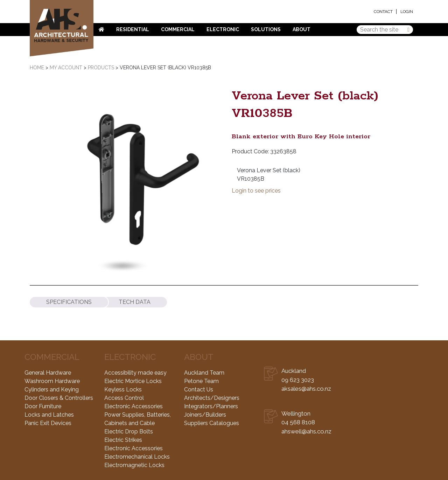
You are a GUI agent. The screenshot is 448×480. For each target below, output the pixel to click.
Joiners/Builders (205, 415)
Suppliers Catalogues (212, 423)
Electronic (223, 29)
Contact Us (199, 389)
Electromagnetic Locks (134, 465)
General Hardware (48, 373)
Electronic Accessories (134, 406)
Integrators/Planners (211, 406)
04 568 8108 (298, 422)
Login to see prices (256, 191)
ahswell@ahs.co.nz (306, 431)
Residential (133, 29)
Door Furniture (43, 406)
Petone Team (201, 381)
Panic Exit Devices (48, 423)
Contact (383, 12)
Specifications (69, 302)
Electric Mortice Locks (133, 381)
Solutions (266, 29)
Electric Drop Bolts (129, 432)
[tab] (69, 302)
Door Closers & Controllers (59, 398)
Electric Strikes (123, 440)
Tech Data (135, 302)
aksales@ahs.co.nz (306, 389)
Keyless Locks (123, 389)
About (302, 29)
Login (407, 12)
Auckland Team (204, 373)
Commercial (178, 29)
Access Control (124, 398)
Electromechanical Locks (137, 457)
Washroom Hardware (52, 381)
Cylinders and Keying (52, 389)
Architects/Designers (212, 398)
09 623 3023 (298, 380)
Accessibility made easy (135, 373)
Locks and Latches (49, 415)
